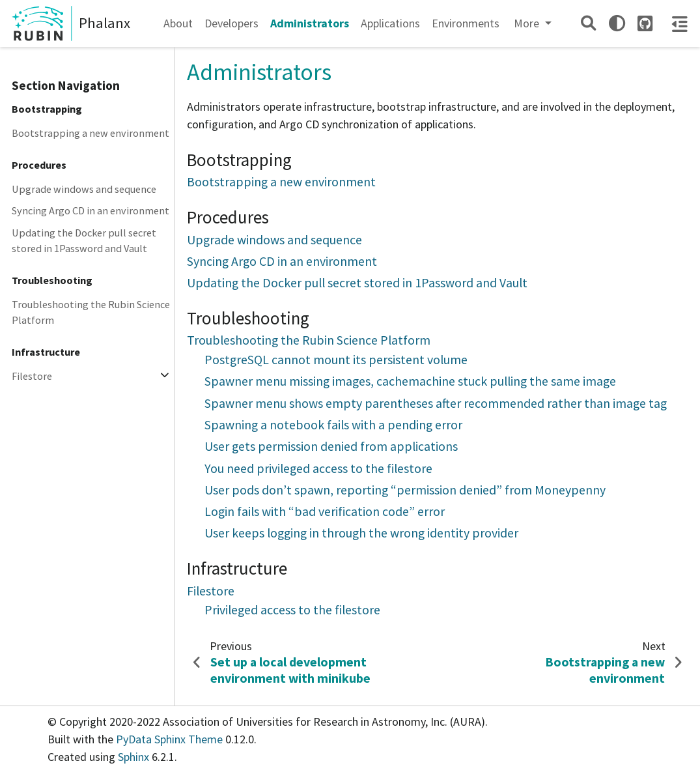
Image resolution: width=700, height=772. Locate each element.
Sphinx (133, 757)
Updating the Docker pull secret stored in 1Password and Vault (84, 240)
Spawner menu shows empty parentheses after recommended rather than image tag (436, 403)
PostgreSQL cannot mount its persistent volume (336, 360)
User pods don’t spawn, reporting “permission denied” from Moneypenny (405, 490)
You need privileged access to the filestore (318, 468)
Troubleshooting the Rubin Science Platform (91, 312)
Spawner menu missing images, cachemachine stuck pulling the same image (410, 381)
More (528, 23)
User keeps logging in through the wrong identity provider (361, 533)
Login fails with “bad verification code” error (325, 511)
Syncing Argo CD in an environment (91, 210)
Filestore (32, 376)
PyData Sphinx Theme (171, 739)
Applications (390, 23)
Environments (466, 23)
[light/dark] (617, 23)
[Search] (588, 23)
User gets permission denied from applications (331, 446)
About (178, 23)
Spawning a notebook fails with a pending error (333, 425)
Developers (231, 23)
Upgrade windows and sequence (84, 189)
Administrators (310, 23)
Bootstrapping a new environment (91, 133)
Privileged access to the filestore (292, 610)
